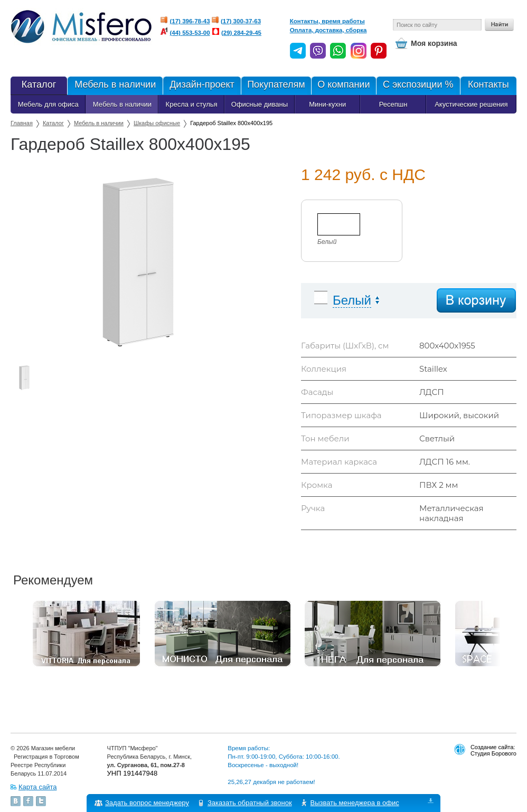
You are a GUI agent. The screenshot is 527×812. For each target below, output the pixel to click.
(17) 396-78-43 (190, 21)
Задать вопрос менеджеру (147, 803)
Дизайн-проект (201, 86)
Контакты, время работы (327, 21)
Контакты (488, 86)
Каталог (39, 86)
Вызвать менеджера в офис (355, 803)
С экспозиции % (418, 86)
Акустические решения (471, 104)
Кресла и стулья (192, 104)
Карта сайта (37, 787)
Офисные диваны (260, 104)
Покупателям (276, 86)
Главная (22, 123)
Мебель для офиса (48, 104)
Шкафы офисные (157, 123)
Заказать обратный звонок (250, 803)
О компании (343, 86)
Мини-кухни (327, 104)
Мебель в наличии (115, 86)
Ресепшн (393, 104)
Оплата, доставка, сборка (328, 30)
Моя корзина (434, 43)
